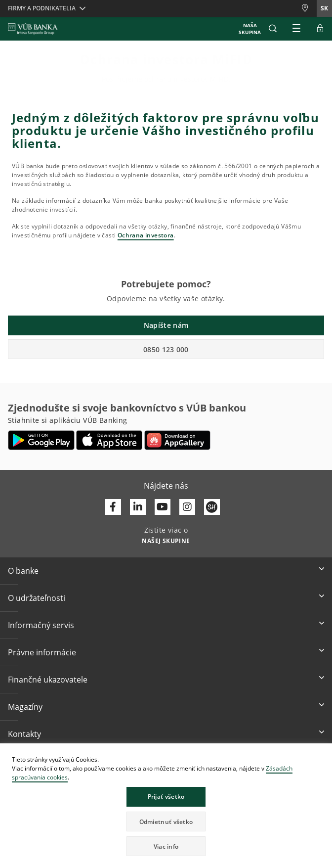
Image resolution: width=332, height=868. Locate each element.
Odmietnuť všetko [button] (166, 822)
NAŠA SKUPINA (250, 29)
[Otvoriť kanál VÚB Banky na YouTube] (163, 507)
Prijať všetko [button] (166, 797)
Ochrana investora (146, 235)
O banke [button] (23, 571)
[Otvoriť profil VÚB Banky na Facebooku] (113, 507)
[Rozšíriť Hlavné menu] (296, 29)
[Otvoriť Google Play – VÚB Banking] (41, 440)
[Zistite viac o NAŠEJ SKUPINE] (166, 540)
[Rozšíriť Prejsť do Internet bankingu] (320, 29)
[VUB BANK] (33, 29)
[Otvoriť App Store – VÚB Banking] (109, 440)
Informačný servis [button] (41, 625)
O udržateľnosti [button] (37, 598)
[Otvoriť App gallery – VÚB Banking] (177, 440)
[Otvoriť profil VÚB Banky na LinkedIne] (138, 507)
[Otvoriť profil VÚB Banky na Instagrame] (187, 507)
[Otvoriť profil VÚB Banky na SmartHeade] (212, 507)
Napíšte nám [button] (166, 325)
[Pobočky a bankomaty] (309, 8)
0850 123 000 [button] (166, 349)
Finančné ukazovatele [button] (48, 680)
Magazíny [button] (25, 707)
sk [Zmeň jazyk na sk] (324, 8)
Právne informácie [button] (42, 652)
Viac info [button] (166, 846)
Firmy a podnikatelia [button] (42, 8)
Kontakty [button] (24, 734)
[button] (273, 29)
